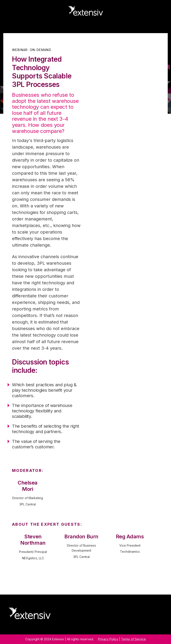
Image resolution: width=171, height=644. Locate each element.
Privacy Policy (108, 639)
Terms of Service (133, 639)
